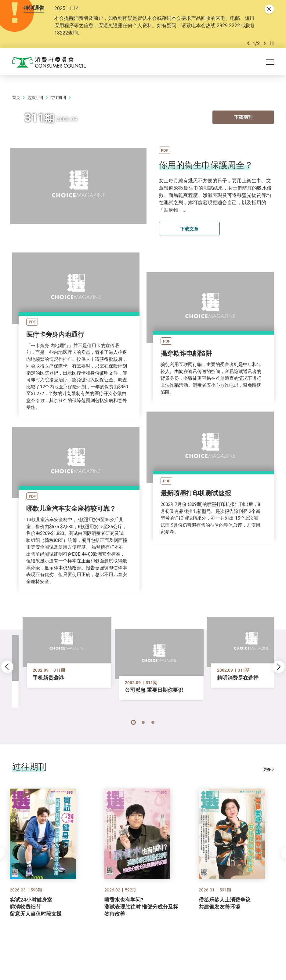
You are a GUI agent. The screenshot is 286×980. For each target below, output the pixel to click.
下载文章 (189, 244)
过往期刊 (58, 113)
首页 (16, 113)
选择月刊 (35, 113)
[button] (248, 56)
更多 (268, 782)
